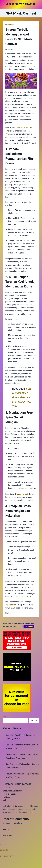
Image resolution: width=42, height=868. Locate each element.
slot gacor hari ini (7, 856)
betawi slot (7, 835)
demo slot (4, 850)
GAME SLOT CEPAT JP (22, 597)
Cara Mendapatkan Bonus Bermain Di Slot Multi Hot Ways (22, 397)
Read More (11, 613)
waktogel (6, 797)
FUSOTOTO (7, 788)
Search (6, 717)
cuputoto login (11, 605)
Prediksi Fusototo (10, 794)
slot (4, 800)
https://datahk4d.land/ (12, 791)
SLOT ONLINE (10, 25)
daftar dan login (21, 806)
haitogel (6, 829)
